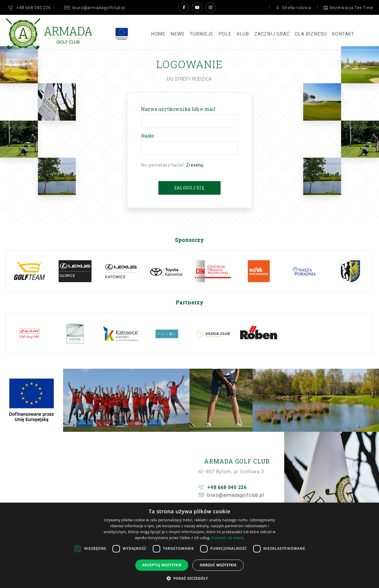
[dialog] (189, 545)
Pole (225, 34)
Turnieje (201, 34)
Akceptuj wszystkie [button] (162, 565)
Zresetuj (195, 165)
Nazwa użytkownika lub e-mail (179, 109)
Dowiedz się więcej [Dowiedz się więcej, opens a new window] (228, 538)
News (178, 34)
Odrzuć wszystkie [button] (218, 565)
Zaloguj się (189, 188)
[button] (189, 578)
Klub (243, 34)
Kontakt (343, 34)
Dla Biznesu (311, 34)
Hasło (149, 136)
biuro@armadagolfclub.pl (236, 495)
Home (158, 34)
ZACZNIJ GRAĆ (272, 34)
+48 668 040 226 (227, 487)
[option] (29, 271)
